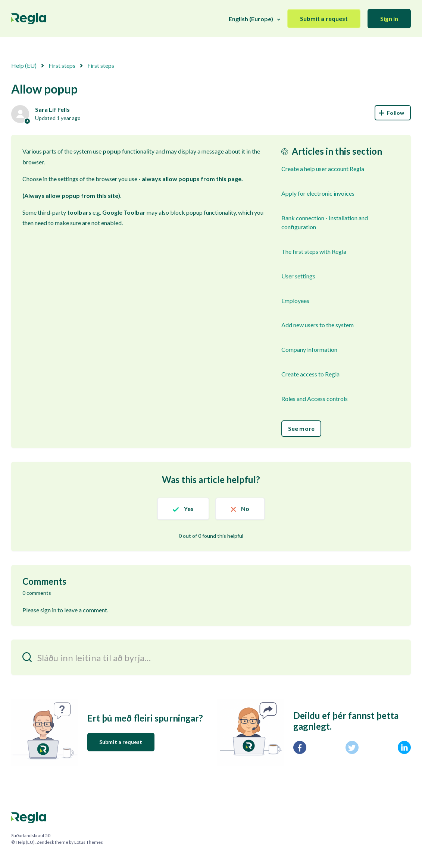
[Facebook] (300, 747)
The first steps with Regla (314, 251)
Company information (309, 349)
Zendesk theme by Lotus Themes (70, 842)
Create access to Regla (310, 374)
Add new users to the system (318, 325)
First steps (62, 65)
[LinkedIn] (404, 747)
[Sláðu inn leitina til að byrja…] (211, 657)
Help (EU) (24, 65)
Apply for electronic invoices (318, 193)
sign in (48, 610)
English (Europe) (251, 19)
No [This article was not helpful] (245, 509)
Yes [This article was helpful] (189, 509)
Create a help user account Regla (323, 169)
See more (301, 428)
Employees (295, 301)
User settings (298, 276)
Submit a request (324, 18)
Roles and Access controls (315, 399)
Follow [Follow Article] (393, 113)
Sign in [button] (389, 18)
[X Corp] (352, 747)
